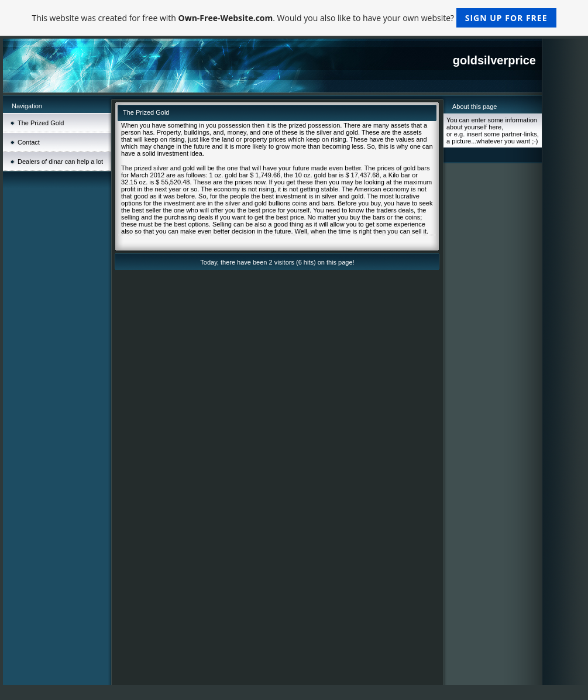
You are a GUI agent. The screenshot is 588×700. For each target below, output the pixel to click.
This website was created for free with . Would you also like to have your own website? (294, 18)
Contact (29, 142)
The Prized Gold (41, 123)
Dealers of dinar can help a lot (60, 162)
